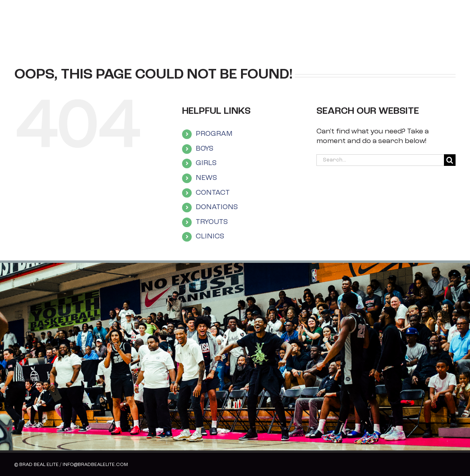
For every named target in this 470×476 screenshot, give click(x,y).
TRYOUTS (212, 222)
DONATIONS (217, 207)
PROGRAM (214, 134)
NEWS (206, 178)
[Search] (450, 160)
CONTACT (213, 193)
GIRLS (206, 163)
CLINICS (210, 237)
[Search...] (380, 160)
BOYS (205, 149)
